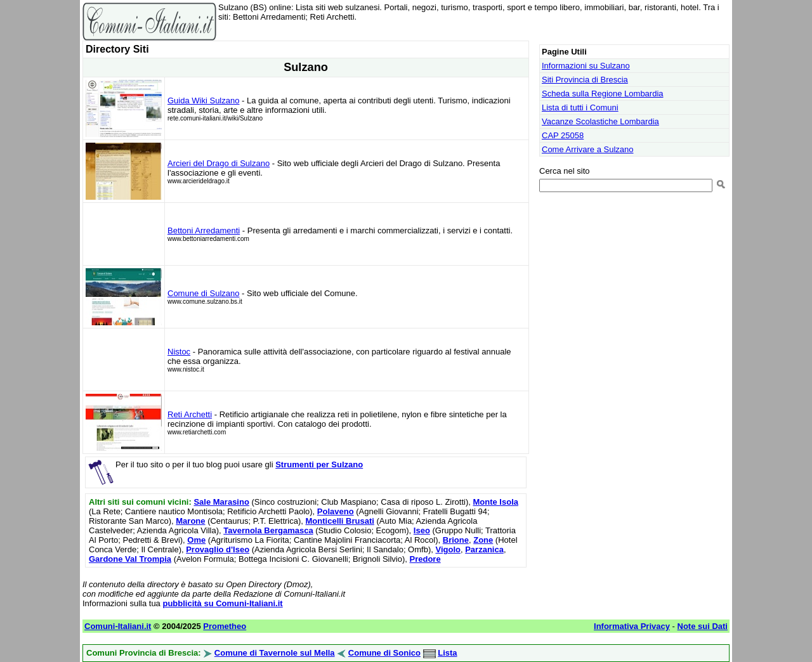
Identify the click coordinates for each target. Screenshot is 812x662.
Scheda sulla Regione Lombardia (603, 94)
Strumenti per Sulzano (319, 464)
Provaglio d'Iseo (218, 549)
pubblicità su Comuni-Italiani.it (222, 603)
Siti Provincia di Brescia (585, 80)
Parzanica (484, 549)
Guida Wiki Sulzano (203, 101)
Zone (483, 540)
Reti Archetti (190, 414)
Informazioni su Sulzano (586, 66)
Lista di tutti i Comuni (580, 107)
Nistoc (179, 352)
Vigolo (448, 549)
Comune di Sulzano (203, 293)
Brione (456, 540)
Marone (190, 521)
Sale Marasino (221, 502)
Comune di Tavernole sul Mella (275, 653)
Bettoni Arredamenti (204, 230)
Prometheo (225, 626)
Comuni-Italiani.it (118, 626)
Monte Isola (495, 502)
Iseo (422, 530)
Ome (196, 540)
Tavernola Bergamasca (268, 530)
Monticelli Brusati (340, 521)
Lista (447, 653)
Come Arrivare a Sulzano (588, 149)
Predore (425, 559)
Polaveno (336, 511)
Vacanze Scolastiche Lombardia (600, 121)
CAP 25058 (563, 135)
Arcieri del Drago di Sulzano (219, 163)
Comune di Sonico (384, 653)
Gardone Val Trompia (130, 559)
